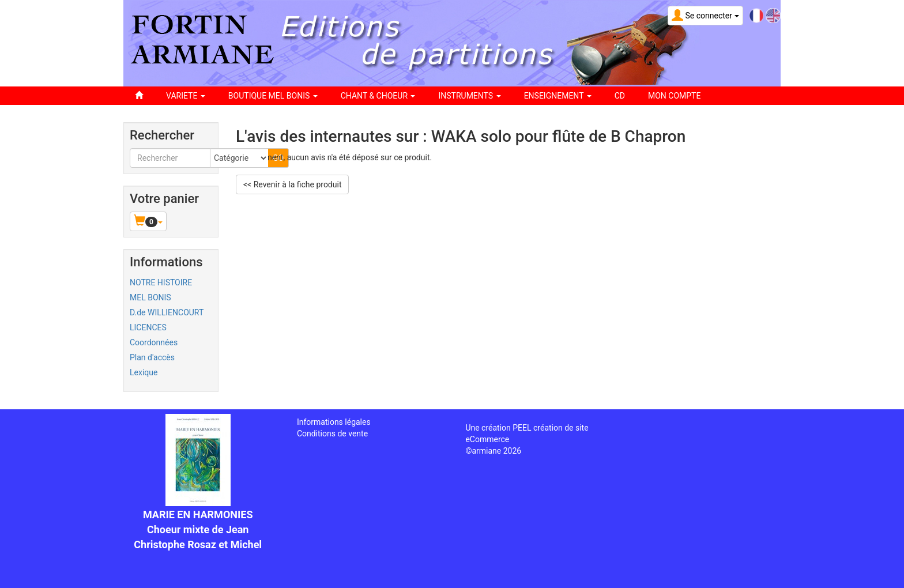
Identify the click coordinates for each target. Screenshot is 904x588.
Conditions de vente (332, 434)
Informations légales (334, 422)
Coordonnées (154, 342)
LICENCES (148, 327)
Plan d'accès (152, 357)
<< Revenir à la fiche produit (292, 184)
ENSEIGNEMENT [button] (558, 96)
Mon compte (674, 96)
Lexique (144, 372)
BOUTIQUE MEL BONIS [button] (273, 96)
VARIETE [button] (186, 96)
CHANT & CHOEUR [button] (378, 96)
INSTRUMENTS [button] (469, 96)
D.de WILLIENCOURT (167, 312)
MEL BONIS (150, 297)
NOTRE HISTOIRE (161, 282)
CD (620, 96)
